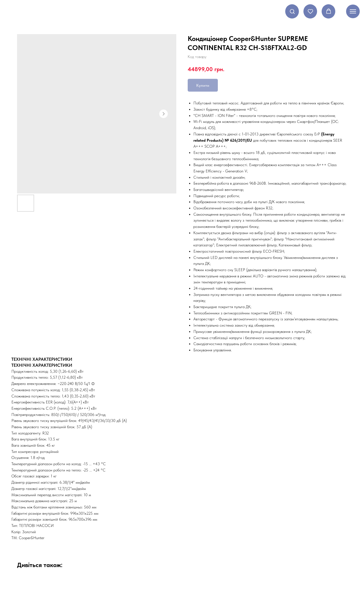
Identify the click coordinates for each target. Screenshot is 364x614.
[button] (292, 11)
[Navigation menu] (353, 11)
